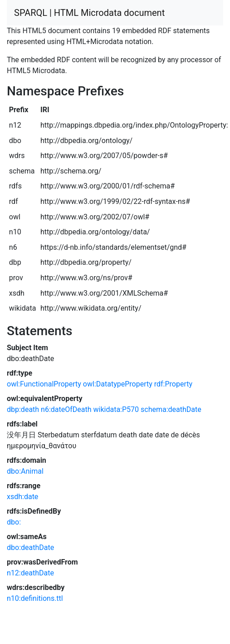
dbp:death (23, 409)
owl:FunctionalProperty (44, 384)
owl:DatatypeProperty (118, 384)
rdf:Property (173, 384)
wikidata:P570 (116, 409)
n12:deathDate (30, 573)
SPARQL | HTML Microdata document (89, 13)
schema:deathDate (171, 409)
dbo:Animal (25, 471)
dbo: (14, 522)
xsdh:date (22, 497)
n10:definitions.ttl (35, 598)
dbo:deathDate (30, 547)
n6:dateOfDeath (66, 409)
